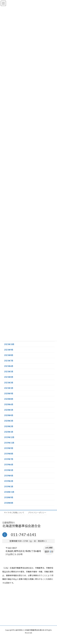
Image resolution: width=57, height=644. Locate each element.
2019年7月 (9, 459)
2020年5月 (9, 410)
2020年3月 (9, 421)
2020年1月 (9, 432)
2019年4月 (9, 476)
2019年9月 (9, 448)
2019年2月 (9, 481)
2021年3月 (9, 383)
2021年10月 (9, 344)
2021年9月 (9, 350)
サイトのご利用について (14, 513)
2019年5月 (9, 470)
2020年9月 (9, 394)
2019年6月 (9, 465)
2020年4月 (9, 416)
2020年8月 (9, 399)
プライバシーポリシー (37, 513)
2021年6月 (9, 366)
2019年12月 (9, 437)
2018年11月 (9, 492)
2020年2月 (9, 426)
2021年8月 (9, 355)
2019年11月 (9, 443)
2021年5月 (9, 372)
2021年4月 (9, 377)
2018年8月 (9, 503)
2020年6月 (9, 404)
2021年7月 (9, 361)
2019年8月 (9, 454)
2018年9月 (9, 498)
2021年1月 (9, 388)
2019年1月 (9, 487)
